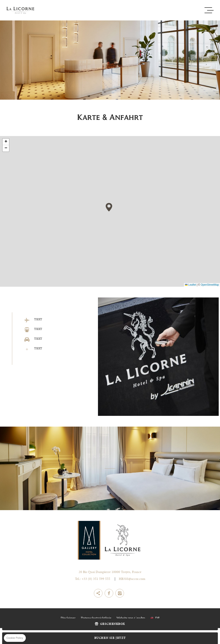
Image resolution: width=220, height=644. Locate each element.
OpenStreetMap (210, 285)
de (157, 618)
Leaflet (190, 285)
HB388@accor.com (132, 579)
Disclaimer (68, 618)
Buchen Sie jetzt (110, 638)
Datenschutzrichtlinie (96, 618)
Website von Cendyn (131, 618)
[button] (109, 207)
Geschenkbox (113, 624)
